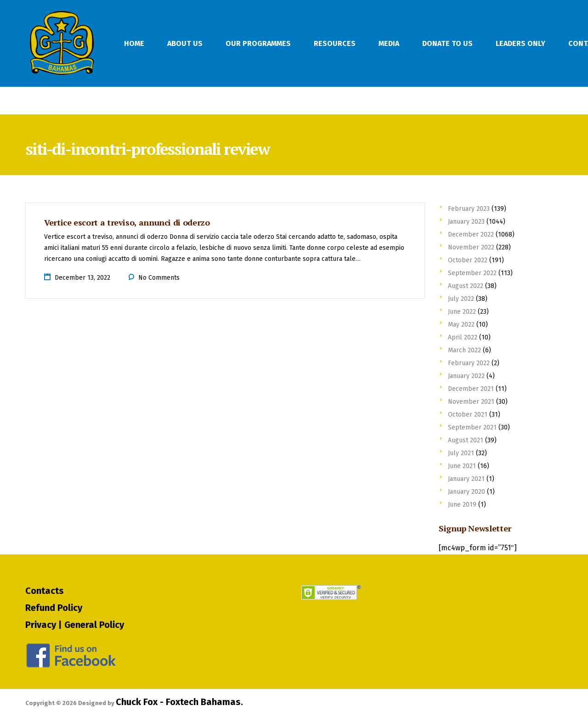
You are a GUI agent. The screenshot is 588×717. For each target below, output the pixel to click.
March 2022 (464, 350)
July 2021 (461, 453)
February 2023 (469, 209)
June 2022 (462, 312)
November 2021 (471, 402)
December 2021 (471, 389)
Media (389, 43)
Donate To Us (447, 43)
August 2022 (466, 286)
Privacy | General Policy (75, 625)
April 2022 (463, 337)
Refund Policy (54, 608)
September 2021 (472, 427)
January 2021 (466, 479)
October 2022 (468, 260)
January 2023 (466, 222)
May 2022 (461, 325)
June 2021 (462, 466)
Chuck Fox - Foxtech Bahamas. (179, 702)
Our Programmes (258, 43)
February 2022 (469, 363)
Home (134, 43)
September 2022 (472, 273)
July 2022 (461, 299)
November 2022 (471, 247)
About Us (185, 43)
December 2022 (471, 234)
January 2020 (466, 492)
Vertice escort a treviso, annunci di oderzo (127, 222)
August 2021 (466, 440)
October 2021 (468, 415)
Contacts (45, 591)
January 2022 (466, 376)
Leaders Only (520, 43)
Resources (335, 43)
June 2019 (462, 505)
